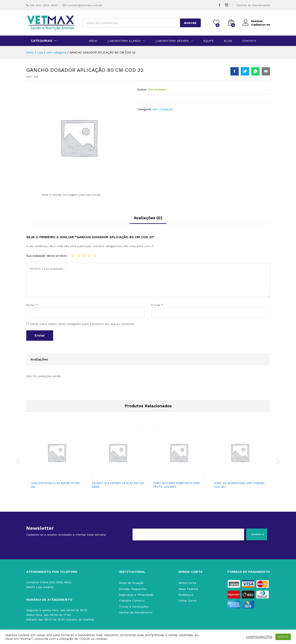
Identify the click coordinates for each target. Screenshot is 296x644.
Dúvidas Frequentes (133, 589)
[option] (57, 459)
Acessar (253, 21)
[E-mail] (188, 535)
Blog (228, 41)
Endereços (186, 595)
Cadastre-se (261, 25)
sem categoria (162, 109)
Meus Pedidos (188, 589)
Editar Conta (187, 601)
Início (93, 41)
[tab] (148, 220)
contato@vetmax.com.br (84, 5)
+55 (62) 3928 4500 (44, 5)
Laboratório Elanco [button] (124, 41)
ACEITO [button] (283, 637)
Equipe (209, 41)
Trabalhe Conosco (132, 601)
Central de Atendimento (253, 5)
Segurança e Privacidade (136, 595)
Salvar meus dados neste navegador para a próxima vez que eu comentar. (83, 324)
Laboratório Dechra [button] (172, 41)
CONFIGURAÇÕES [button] (259, 637)
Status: (142, 89)
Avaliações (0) (148, 218)
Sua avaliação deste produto (47, 256)
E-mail (157, 305)
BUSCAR (190, 23)
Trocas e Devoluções (134, 607)
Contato (249, 41)
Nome (32, 305)
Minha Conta (187, 583)
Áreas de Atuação (131, 583)
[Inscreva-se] (257, 534)
